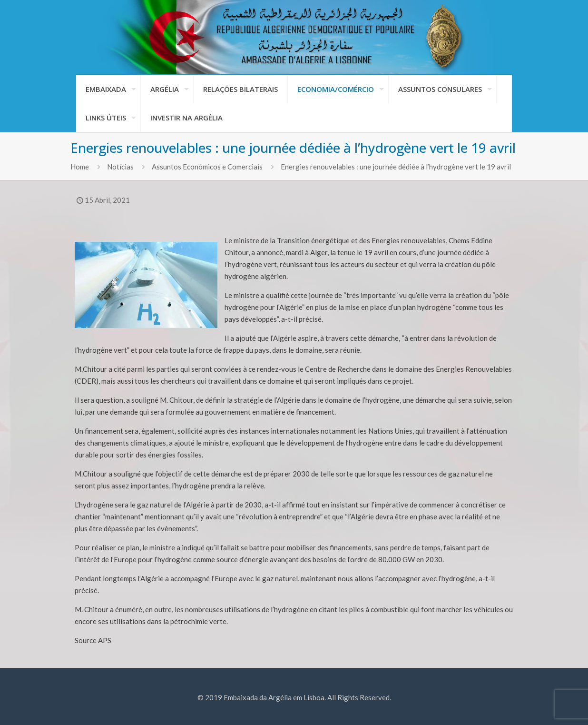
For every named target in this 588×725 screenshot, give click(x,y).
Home (80, 167)
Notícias (120, 167)
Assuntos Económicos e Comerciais (207, 167)
